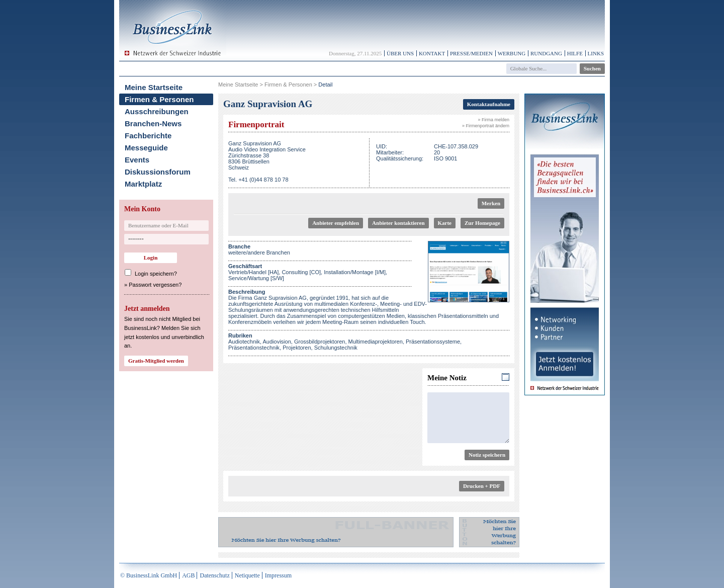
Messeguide (146, 148)
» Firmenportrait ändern (486, 126)
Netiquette (247, 575)
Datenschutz (214, 575)
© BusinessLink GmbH (149, 575)
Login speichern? (156, 274)
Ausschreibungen (157, 111)
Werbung (512, 53)
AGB (188, 575)
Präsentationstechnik (254, 348)
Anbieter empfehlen (336, 223)
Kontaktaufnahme (489, 104)
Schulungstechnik (336, 348)
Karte (445, 223)
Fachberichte (148, 136)
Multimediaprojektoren (376, 342)
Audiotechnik (244, 342)
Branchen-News (153, 123)
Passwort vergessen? (155, 285)
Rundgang (546, 53)
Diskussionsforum (158, 172)
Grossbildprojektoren (320, 342)
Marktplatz (143, 184)
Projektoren (297, 348)
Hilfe (575, 53)
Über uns (400, 53)
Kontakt (432, 53)
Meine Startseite (154, 87)
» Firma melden (493, 120)
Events (137, 160)
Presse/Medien (471, 53)
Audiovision (277, 342)
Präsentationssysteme (433, 342)
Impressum (278, 575)
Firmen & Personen (159, 99)
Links (596, 53)
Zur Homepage (482, 223)
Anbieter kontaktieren (398, 223)
